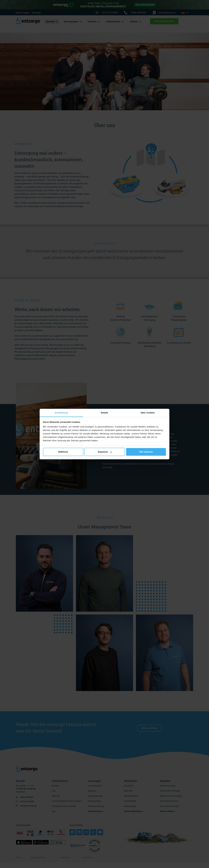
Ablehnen (63, 452)
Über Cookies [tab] (148, 412)
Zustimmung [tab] (61, 412)
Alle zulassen (146, 452)
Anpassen (105, 452)
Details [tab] (104, 412)
